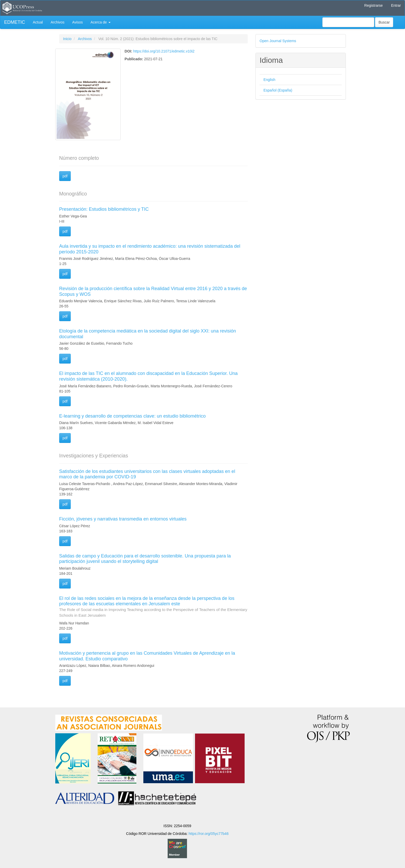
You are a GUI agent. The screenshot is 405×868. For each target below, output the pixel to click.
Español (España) (278, 90)
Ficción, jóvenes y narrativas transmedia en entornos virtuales (123, 519)
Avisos (78, 22)
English (269, 80)
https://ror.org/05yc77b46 (209, 834)
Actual (38, 22)
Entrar (396, 5)
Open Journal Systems (278, 41)
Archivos (58, 22)
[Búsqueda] (348, 22)
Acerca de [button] (101, 22)
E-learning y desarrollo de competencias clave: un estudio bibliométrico (132, 416)
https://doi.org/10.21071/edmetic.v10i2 (164, 51)
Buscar (384, 22)
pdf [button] (65, 176)
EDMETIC (15, 22)
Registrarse (373, 5)
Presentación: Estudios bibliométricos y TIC (104, 209)
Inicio (67, 39)
